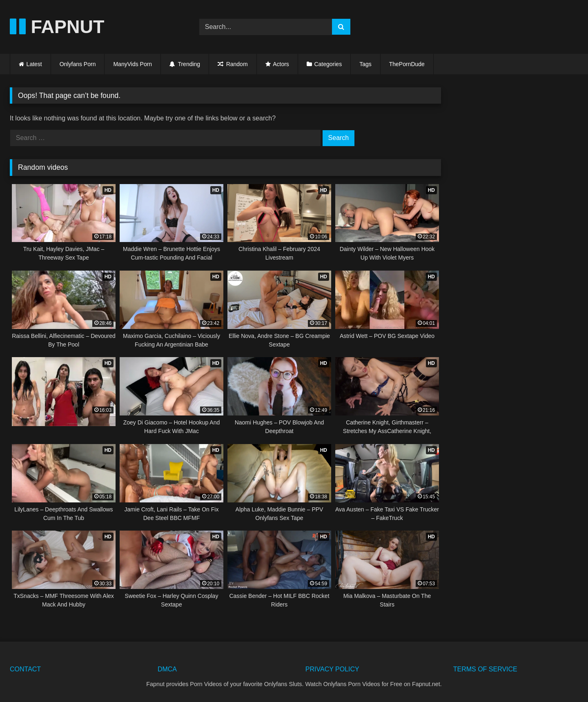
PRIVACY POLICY (332, 669)
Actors (281, 64)
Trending (185, 64)
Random (233, 64)
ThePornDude (407, 64)
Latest (34, 64)
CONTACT (25, 669)
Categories (328, 64)
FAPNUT (57, 27)
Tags (365, 64)
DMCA (167, 669)
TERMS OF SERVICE (485, 669)
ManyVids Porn (133, 64)
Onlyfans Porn (78, 64)
